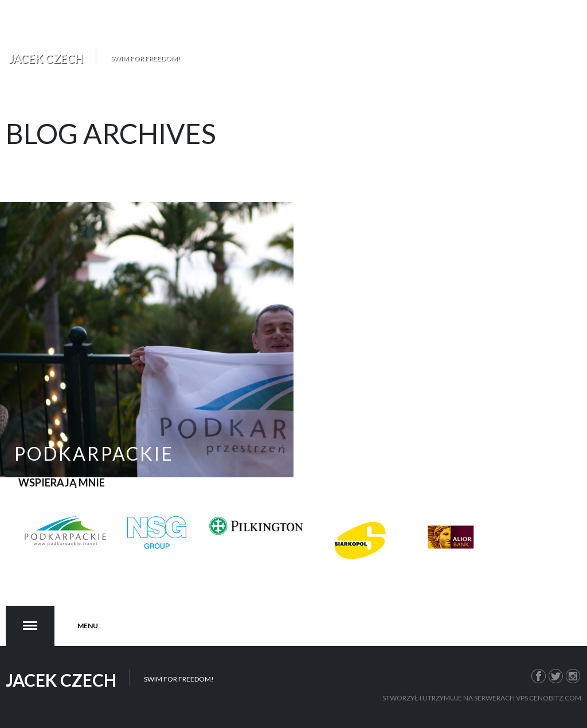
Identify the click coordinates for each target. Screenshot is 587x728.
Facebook (539, 675)
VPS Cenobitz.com (549, 698)
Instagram (573, 675)
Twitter (556, 675)
